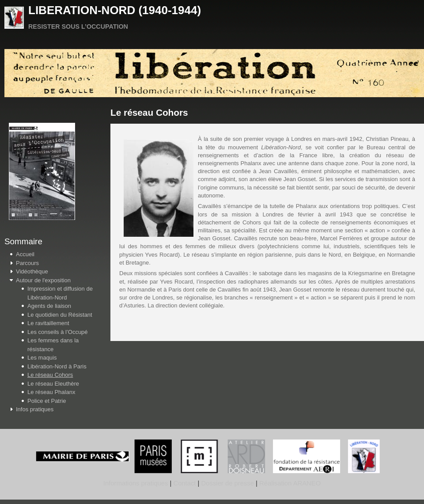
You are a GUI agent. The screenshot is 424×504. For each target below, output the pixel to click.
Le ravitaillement (48, 323)
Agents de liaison (49, 306)
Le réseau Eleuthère (53, 384)
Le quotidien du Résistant (60, 315)
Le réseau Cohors (50, 375)
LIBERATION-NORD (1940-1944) (115, 10)
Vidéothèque (32, 271)
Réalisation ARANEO (289, 483)
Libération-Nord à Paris (57, 366)
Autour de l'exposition (43, 280)
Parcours (27, 263)
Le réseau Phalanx (51, 392)
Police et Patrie (47, 401)
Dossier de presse (228, 483)
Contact (184, 483)
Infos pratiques (35, 409)
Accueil (25, 254)
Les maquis (42, 358)
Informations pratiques (136, 483)
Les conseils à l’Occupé (58, 332)
